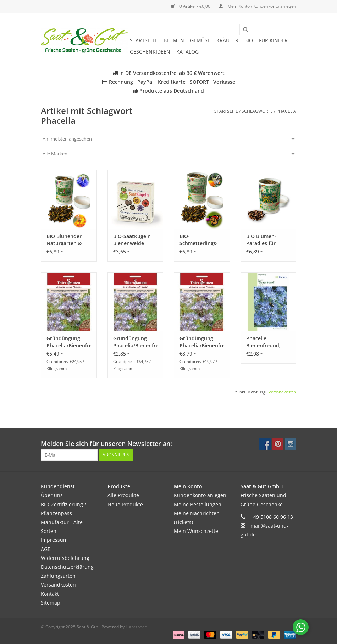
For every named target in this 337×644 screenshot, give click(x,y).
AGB (46, 549)
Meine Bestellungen (198, 504)
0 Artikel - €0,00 (191, 6)
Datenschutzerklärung (67, 567)
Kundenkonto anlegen (200, 495)
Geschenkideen (150, 52)
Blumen (174, 40)
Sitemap (51, 603)
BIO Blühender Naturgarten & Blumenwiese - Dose (64, 240)
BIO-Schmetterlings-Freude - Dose (199, 240)
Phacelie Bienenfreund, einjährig (263, 342)
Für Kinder (273, 40)
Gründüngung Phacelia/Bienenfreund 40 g (136, 342)
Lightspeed (136, 627)
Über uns (52, 495)
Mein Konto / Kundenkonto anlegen (257, 6)
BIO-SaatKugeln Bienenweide (132, 240)
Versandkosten (282, 392)
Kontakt (50, 594)
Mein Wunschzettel (197, 531)
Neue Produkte (125, 504)
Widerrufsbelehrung (65, 558)
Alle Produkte (123, 495)
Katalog (187, 52)
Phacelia (286, 111)
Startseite (144, 40)
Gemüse (200, 40)
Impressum (54, 540)
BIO (249, 40)
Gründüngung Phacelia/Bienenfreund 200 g (69, 342)
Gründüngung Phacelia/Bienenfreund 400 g (202, 342)
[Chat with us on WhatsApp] (301, 627)
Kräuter (227, 40)
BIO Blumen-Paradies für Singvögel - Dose (266, 240)
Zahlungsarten (58, 576)
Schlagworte (257, 111)
